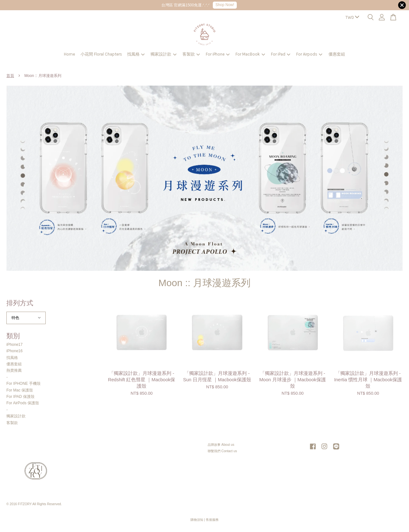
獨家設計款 (163, 54)
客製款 (191, 54)
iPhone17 (15, 345)
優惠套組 (337, 54)
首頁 (10, 76)
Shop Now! (225, 5)
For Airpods (309, 54)
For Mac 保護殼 (20, 390)
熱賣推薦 (14, 370)
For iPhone (218, 54)
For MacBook (250, 54)
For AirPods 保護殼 (23, 403)
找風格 (136, 54)
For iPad (281, 54)
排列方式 (20, 303)
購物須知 (197, 520)
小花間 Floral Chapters (101, 54)
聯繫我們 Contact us (222, 451)
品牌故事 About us (221, 445)
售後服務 (212, 520)
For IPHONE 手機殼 (23, 384)
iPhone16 (15, 351)
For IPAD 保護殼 (20, 397)
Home (69, 54)
